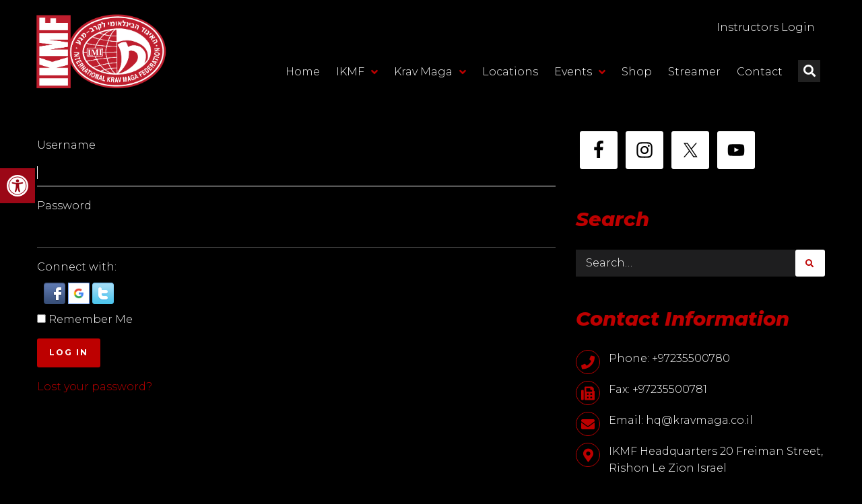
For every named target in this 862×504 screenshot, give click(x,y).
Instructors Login (766, 27)
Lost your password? (95, 387)
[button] (18, 186)
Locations (510, 72)
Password (64, 206)
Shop (637, 72)
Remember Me (91, 319)
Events (580, 72)
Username (66, 145)
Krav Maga (430, 72)
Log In (69, 352)
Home (303, 72)
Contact (760, 72)
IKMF (357, 72)
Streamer (694, 72)
